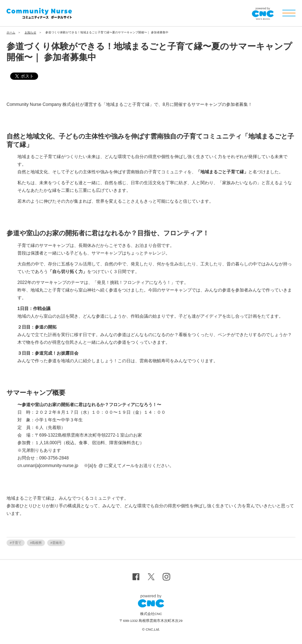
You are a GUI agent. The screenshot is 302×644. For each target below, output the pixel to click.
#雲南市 (56, 543)
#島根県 (36, 543)
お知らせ (30, 32)
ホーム (11, 32)
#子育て (16, 543)
